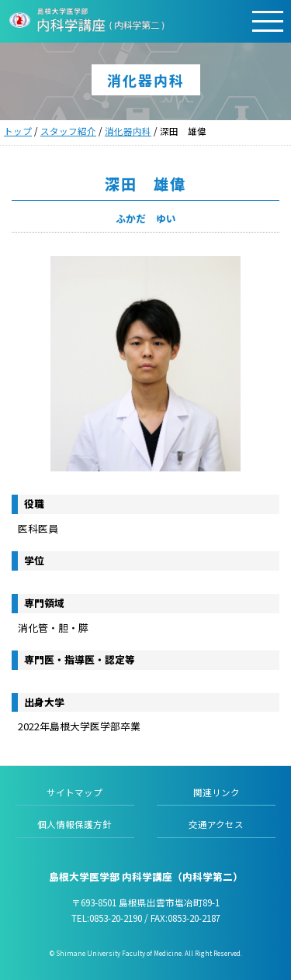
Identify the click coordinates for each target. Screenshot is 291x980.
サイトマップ (74, 792)
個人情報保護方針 (74, 824)
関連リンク (217, 792)
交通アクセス (216, 824)
